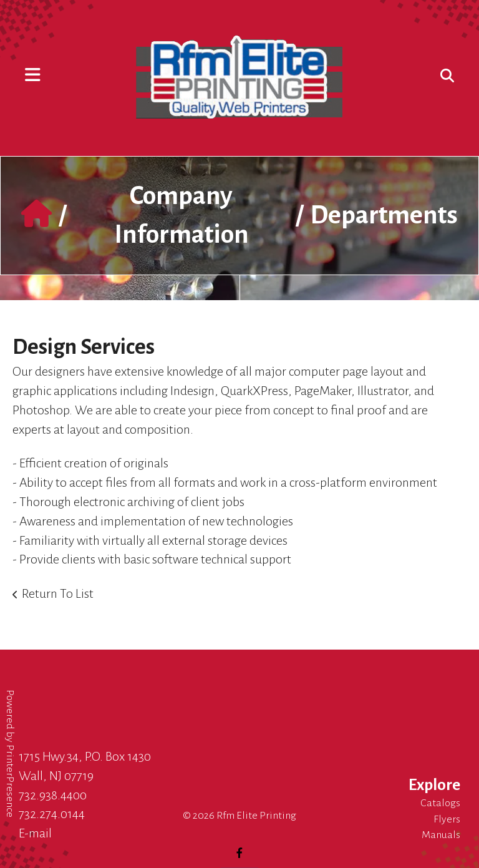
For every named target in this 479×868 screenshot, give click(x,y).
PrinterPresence (10, 781)
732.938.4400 (53, 795)
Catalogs (440, 803)
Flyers (447, 819)
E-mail (35, 833)
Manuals (441, 835)
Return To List (58, 593)
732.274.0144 (52, 814)
